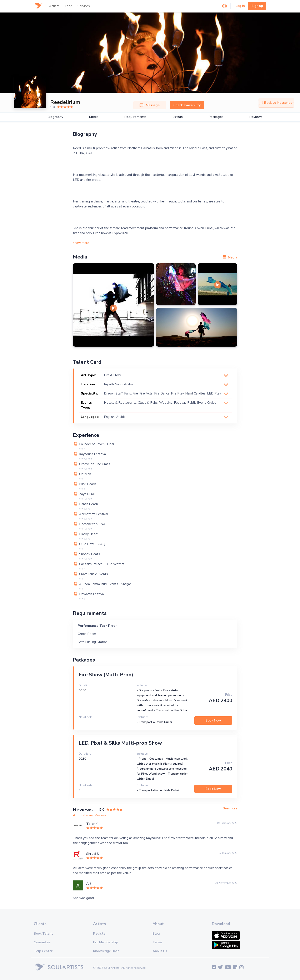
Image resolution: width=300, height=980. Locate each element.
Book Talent (43, 934)
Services (84, 6)
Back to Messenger (276, 103)
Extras (178, 117)
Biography (55, 117)
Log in (240, 6)
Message (150, 105)
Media (94, 117)
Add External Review (89, 815)
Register (100, 934)
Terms (157, 942)
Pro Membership (106, 942)
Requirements (135, 117)
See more (230, 808)
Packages (216, 117)
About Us (160, 951)
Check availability (187, 105)
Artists (54, 6)
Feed (69, 6)
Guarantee (42, 942)
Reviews (256, 117)
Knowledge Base (106, 951)
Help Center (43, 951)
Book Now (213, 720)
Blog (156, 934)
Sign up (257, 6)
